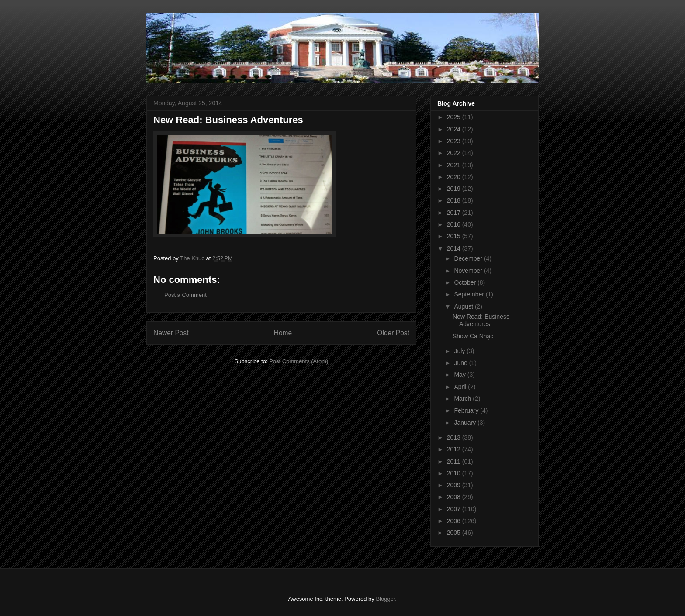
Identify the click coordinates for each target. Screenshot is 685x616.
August (464, 306)
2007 (455, 509)
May (460, 375)
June (461, 363)
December (469, 258)
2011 (455, 461)
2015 (455, 236)
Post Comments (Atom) (299, 361)
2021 (455, 165)
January (466, 423)
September (470, 294)
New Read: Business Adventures (481, 320)
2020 (455, 177)
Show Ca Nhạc (473, 336)
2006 (455, 521)
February (467, 410)
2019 (455, 189)
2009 (455, 485)
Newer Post (171, 333)
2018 (455, 200)
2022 (455, 153)
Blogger (385, 599)
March (463, 399)
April (461, 387)
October (466, 282)
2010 (455, 473)
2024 (455, 129)
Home (283, 333)
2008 (455, 497)
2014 (455, 248)
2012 (455, 449)
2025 (455, 117)
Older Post (393, 333)
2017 (455, 213)
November (469, 271)
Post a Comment (185, 295)
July (460, 351)
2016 (455, 224)
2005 (455, 533)
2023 (455, 141)
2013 (455, 437)
